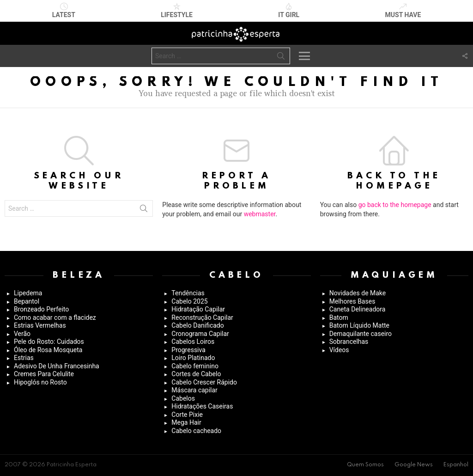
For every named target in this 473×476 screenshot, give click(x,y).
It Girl (289, 11)
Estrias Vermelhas (40, 325)
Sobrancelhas (349, 342)
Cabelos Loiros (193, 342)
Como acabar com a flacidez (55, 317)
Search (281, 58)
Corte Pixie (187, 415)
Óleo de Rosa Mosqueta (48, 350)
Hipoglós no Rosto (40, 382)
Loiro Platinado (193, 358)
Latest (64, 11)
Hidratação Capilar (198, 309)
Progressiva (188, 350)
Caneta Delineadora (358, 309)
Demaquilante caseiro (361, 334)
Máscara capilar (194, 390)
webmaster (260, 214)
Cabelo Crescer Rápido (204, 382)
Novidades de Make (358, 293)
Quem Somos (365, 465)
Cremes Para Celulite (44, 374)
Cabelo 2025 (189, 301)
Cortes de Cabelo (196, 374)
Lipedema (28, 293)
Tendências (188, 293)
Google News (414, 465)
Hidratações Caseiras (202, 406)
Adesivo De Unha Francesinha (57, 366)
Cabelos (183, 398)
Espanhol (456, 465)
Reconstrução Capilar (202, 317)
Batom (339, 317)
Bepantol (27, 301)
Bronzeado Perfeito (41, 309)
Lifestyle (177, 11)
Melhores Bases (352, 301)
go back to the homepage (395, 205)
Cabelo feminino (195, 366)
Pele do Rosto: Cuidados (49, 342)
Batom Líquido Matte (359, 325)
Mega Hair (186, 422)
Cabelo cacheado (196, 431)
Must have (403, 11)
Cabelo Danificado (197, 325)
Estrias (24, 358)
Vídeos (339, 350)
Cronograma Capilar (200, 334)
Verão (22, 334)
